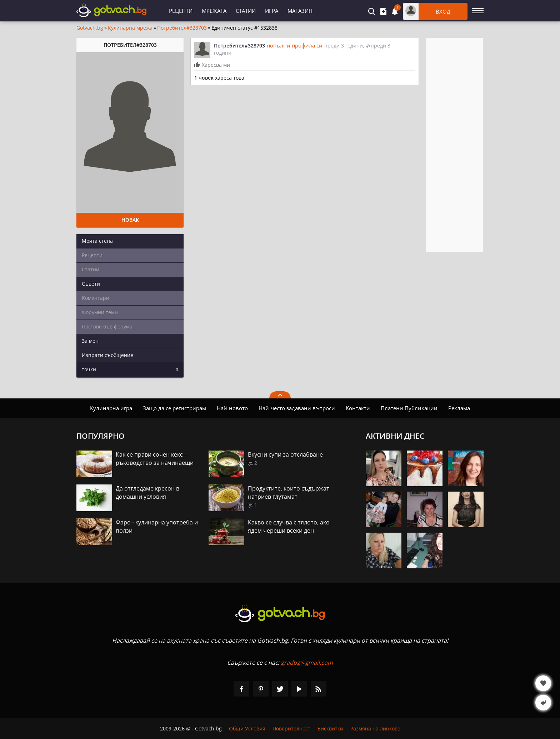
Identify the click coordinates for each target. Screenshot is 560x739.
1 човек (204, 78)
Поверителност (291, 728)
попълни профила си (295, 45)
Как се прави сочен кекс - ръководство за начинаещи (155, 459)
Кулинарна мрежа (130, 28)
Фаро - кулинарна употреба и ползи (157, 526)
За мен (90, 341)
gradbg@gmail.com (307, 663)
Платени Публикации (409, 408)
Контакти (358, 408)
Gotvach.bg (90, 28)
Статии (246, 11)
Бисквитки (330, 728)
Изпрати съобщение (107, 355)
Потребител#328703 (182, 28)
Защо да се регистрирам (174, 408)
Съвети (91, 284)
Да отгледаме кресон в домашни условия (147, 492)
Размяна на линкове (375, 728)
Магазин (300, 11)
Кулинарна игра (111, 408)
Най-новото (232, 408)
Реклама (459, 408)
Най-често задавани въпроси (297, 408)
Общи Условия (247, 728)
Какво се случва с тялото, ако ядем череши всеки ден (289, 526)
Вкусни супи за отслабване (285, 454)
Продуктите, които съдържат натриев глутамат (289, 492)
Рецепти (181, 11)
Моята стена (97, 241)
